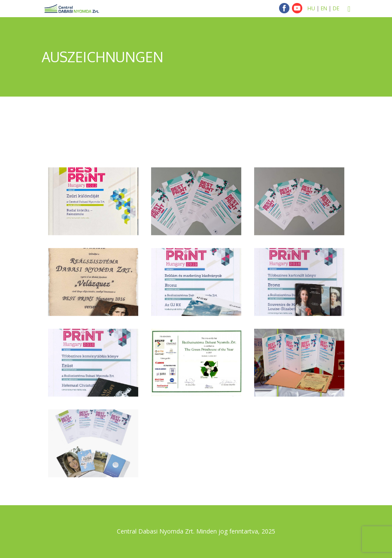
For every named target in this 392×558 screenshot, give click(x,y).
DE (336, 8)
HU (311, 8)
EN (324, 8)
